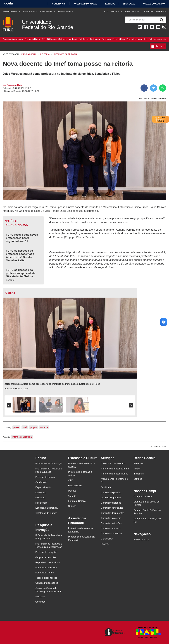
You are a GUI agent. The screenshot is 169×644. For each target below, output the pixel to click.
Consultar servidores (112, 533)
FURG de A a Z (141, 540)
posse (16, 427)
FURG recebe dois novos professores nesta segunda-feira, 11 (22, 238)
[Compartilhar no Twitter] (153, 88)
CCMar (72, 496)
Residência (41, 503)
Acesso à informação (86, 4)
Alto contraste (113, 11)
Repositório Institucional (48, 562)
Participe (110, 4)
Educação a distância (47, 508)
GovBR (9, 4)
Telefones (84, 39)
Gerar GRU (107, 539)
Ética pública (119, 39)
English (149, 11)
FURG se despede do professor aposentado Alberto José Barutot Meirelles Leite (20, 255)
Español (161, 11)
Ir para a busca (48, 11)
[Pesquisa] (161, 20)
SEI (44, 39)
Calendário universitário (113, 463)
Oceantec (41, 602)
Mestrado (40, 498)
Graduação (41, 482)
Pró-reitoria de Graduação (49, 463)
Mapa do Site (132, 11)
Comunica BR (59, 4)
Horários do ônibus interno (115, 474)
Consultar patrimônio (112, 523)
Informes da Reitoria (22, 437)
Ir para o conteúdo (11, 11)
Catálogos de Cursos (46, 513)
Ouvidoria (106, 39)
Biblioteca (52, 39)
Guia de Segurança (111, 498)
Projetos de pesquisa (46, 552)
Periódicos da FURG (46, 568)
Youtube (138, 479)
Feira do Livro (75, 486)
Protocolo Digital (32, 39)
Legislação (129, 4)
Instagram (139, 474)
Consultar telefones (111, 503)
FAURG (105, 544)
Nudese (72, 506)
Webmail (73, 39)
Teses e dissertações (46, 578)
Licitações (95, 39)
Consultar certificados (112, 508)
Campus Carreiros (143, 496)
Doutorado (41, 493)
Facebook (139, 463)
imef (25, 427)
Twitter (137, 469)
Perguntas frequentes (137, 39)
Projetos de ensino (45, 477)
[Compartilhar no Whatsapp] (163, 88)
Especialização (43, 487)
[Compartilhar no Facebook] (144, 88)
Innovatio (40, 596)
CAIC (71, 480)
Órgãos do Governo (154, 4)
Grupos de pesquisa (46, 557)
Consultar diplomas (111, 493)
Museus (72, 491)
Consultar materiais (111, 518)
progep (33, 427)
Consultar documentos (113, 513)
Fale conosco (155, 39)
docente (44, 427)
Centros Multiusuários (47, 583)
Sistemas (63, 39)
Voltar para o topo (159, 446)
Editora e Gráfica (77, 501)
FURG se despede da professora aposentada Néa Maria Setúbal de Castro (21, 275)
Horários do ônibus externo (115, 469)
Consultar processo (111, 528)
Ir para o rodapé (66, 11)
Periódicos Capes (45, 573)
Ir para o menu (30, 11)
